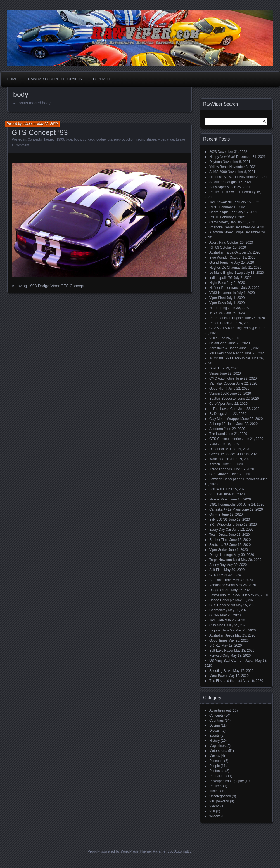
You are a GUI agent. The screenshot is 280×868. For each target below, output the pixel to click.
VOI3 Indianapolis (223, 293)
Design (214, 726)
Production (217, 776)
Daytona (216, 162)
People (214, 766)
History (214, 741)
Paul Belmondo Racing (226, 353)
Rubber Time (219, 540)
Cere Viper (217, 404)
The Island (217, 434)
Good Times (218, 640)
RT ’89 (214, 247)
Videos (214, 806)
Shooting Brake (221, 671)
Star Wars (217, 489)
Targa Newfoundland (225, 560)
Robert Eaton (219, 323)
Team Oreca (218, 535)
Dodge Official (220, 590)
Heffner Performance (225, 288)
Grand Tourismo (221, 263)
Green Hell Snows (223, 454)
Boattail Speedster (223, 399)
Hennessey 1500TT (224, 177)
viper (162, 139)
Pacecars (216, 761)
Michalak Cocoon (222, 383)
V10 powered (219, 801)
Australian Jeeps (222, 635)
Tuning (214, 791)
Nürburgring (218, 308)
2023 (213, 152)
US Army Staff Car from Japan (232, 661)
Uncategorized (220, 796)
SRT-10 (215, 645)
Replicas (216, 786)
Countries (216, 720)
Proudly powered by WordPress (113, 851)
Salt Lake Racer (221, 651)
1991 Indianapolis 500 (226, 504)
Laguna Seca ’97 (222, 630)
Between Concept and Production (234, 479)
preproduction (124, 139)
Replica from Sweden (225, 192)
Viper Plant (217, 298)
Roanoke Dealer (221, 227)
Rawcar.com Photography (55, 79)
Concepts (35, 139)
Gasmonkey (218, 610)
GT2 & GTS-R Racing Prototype (233, 328)
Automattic (183, 851)
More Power (218, 676)
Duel (213, 368)
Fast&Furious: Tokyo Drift (228, 595)
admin (27, 124)
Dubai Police (219, 449)
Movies (215, 756)
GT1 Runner (219, 474)
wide (171, 139)
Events (214, 736)
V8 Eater (216, 494)
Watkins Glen (219, 459)
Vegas (214, 373)
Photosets (217, 771)
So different (218, 182)
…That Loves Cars (223, 409)
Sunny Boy (217, 565)
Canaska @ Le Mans (225, 509)
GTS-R (214, 575)
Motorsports (218, 751)
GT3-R (214, 615)
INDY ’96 (216, 313)
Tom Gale (216, 620)
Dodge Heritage (221, 555)
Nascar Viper (219, 499)
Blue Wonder (219, 258)
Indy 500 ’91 (218, 520)
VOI (212, 811)
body (78, 139)
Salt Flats (216, 570)
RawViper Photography (226, 781)
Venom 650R (219, 394)
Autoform (216, 429)
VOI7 (213, 338)
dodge (101, 139)
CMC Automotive (222, 378)
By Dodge (217, 414)
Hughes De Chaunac (225, 268)
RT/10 (214, 207)
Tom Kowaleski (220, 202)
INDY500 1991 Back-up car (230, 358)
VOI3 (213, 444)
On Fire (215, 514)
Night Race (218, 283)
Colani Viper (218, 343)
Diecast (215, 731)
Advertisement (220, 710)
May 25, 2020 (47, 124)
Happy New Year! (222, 157)
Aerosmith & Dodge (224, 348)
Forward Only (219, 656)
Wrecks (215, 816)
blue (69, 139)
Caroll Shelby (219, 222)
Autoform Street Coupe (226, 232)
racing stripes (146, 139)
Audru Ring (218, 242)
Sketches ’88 (219, 545)
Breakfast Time (220, 580)
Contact (102, 79)
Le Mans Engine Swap (226, 273)
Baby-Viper (218, 187)
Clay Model (218, 625)
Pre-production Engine (226, 318)
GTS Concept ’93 (40, 132)
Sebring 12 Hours (222, 424)
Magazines (217, 746)
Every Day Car (220, 530)
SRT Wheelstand (222, 525)
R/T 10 (214, 217)
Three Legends (221, 469)
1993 (60, 139)
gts (110, 139)
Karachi (215, 464)
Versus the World (222, 585)
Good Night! (218, 389)
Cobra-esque (219, 212)
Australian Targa (221, 252)
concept (89, 139)
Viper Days (217, 303)
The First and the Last (226, 681)
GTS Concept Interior (225, 439)
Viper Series (218, 550)
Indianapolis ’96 (221, 278)
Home (12, 79)
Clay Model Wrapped (225, 419)
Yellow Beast (219, 167)
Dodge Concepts (222, 600)
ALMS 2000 (218, 172)
